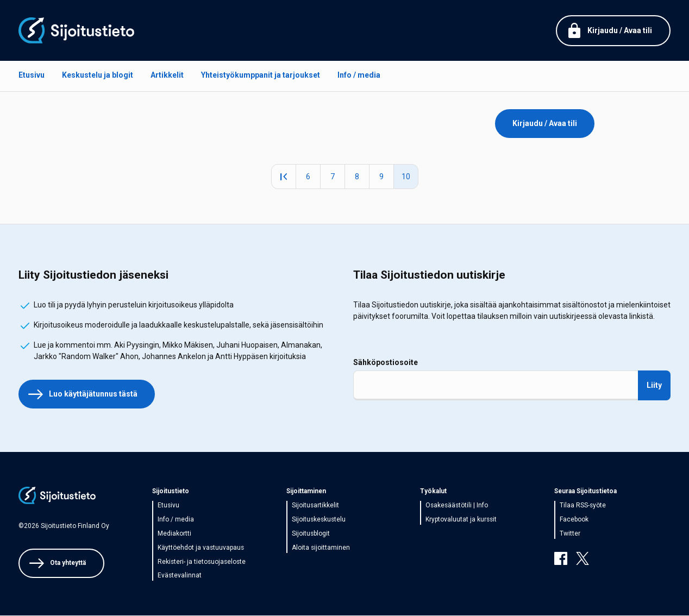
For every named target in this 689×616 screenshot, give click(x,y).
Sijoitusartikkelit (315, 505)
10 (410, 177)
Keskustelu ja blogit (98, 75)
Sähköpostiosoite (386, 362)
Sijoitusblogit (311, 533)
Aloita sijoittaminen (321, 548)
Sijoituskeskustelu (319, 519)
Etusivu (32, 75)
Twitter (570, 533)
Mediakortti (174, 533)
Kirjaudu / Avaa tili (545, 123)
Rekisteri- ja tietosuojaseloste (202, 562)
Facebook (574, 519)
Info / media (359, 75)
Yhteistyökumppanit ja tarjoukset (261, 75)
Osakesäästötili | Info (457, 505)
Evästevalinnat (180, 575)
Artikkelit (167, 75)
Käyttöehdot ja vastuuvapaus (201, 548)
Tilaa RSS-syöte (583, 505)
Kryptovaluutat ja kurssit (461, 519)
